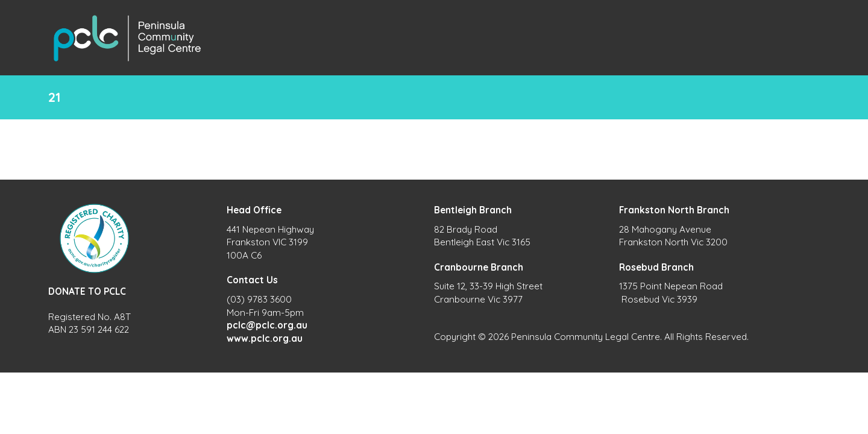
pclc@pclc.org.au (267, 325)
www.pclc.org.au (265, 338)
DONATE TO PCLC (87, 291)
